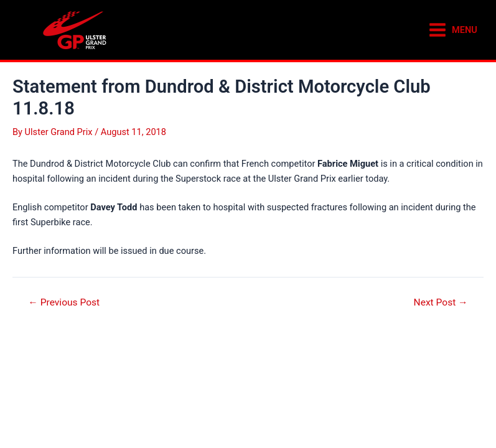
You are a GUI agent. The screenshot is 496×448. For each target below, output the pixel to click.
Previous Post (64, 303)
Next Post (441, 303)
